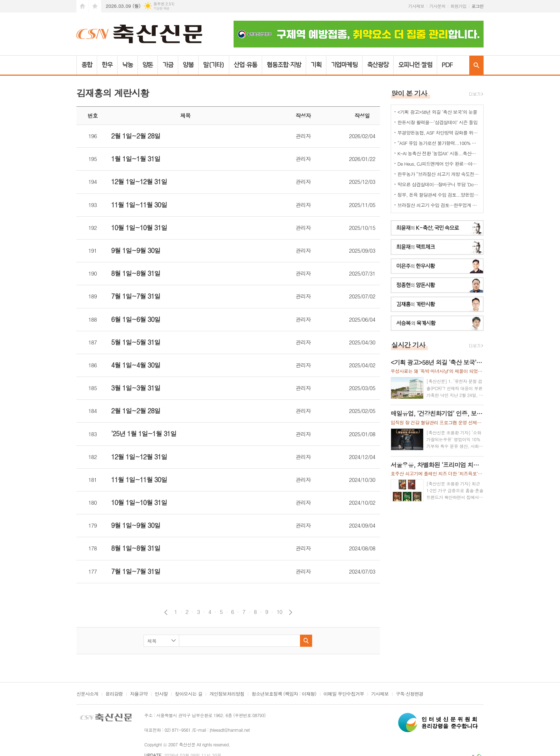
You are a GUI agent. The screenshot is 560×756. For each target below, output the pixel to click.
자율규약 (139, 694)
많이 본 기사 (409, 93)
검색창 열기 (476, 65)
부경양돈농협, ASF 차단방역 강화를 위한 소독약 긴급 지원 (439, 133)
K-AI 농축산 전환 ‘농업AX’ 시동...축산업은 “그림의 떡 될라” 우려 (439, 153)
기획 (316, 65)
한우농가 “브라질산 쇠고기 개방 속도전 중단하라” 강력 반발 (439, 174)
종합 (87, 65)
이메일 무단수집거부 (344, 694)
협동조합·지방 (284, 65)
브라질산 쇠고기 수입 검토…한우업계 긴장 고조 (439, 205)
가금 (168, 65)
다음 (291, 612)
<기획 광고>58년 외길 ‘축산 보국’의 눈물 (437, 112)
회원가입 (458, 6)
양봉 (188, 65)
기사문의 (437, 6)
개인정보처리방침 (227, 694)
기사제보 (416, 6)
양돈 (148, 65)
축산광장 (378, 65)
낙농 (127, 65)
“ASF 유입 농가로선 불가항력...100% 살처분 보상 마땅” (439, 143)
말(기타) (214, 65)
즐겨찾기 (95, 6)
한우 (107, 65)
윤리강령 (114, 694)
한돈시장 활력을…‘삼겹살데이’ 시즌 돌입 (437, 122)
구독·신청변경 (409, 694)
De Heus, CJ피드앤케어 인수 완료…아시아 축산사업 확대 (439, 164)
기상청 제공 (161, 8)
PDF (447, 65)
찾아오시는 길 (189, 694)
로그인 (477, 6)
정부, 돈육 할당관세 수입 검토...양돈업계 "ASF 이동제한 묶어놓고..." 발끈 (439, 195)
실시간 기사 (408, 345)
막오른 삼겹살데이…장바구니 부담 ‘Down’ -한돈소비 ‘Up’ (439, 184)
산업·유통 (246, 65)
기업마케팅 (344, 65)
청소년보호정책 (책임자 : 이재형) (284, 694)
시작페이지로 (82, 6)
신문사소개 (87, 694)
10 (279, 612)
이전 (166, 612)
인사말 (161, 694)
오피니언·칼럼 (415, 65)
